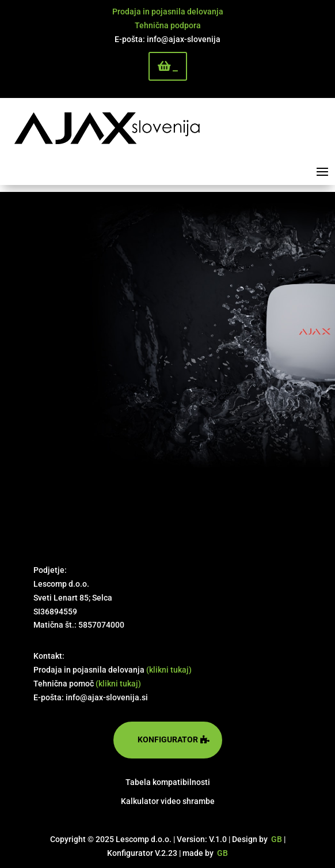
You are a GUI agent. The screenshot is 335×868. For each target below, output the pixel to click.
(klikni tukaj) (169, 670)
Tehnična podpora (168, 25)
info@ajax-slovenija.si (107, 697)
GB (277, 839)
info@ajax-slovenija (184, 39)
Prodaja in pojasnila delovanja (168, 12)
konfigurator (168, 739)
